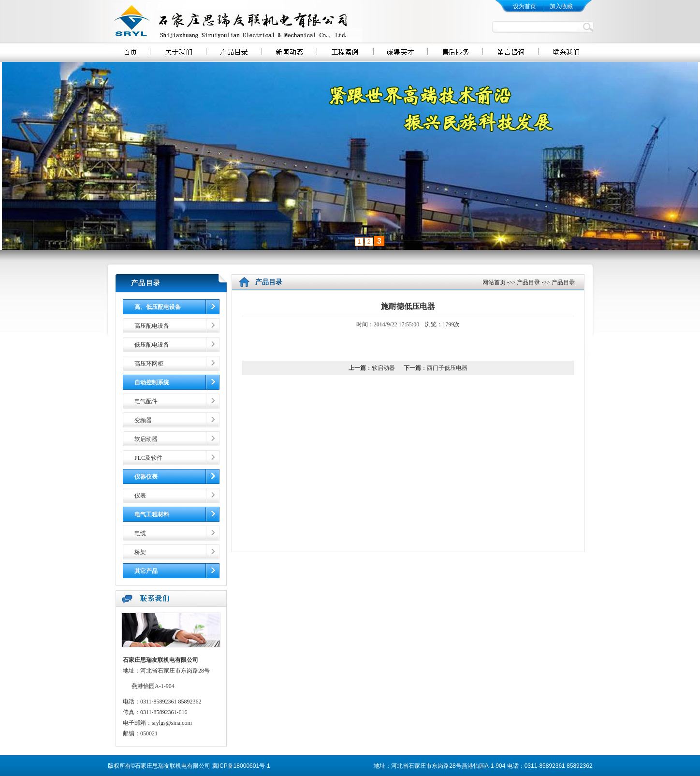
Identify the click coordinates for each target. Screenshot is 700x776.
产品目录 (528, 282)
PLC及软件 (148, 458)
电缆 (140, 533)
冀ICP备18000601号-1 (241, 766)
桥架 (140, 552)
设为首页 (525, 6)
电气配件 (146, 401)
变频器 (143, 420)
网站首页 (494, 282)
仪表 (140, 496)
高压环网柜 (149, 364)
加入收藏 (561, 6)
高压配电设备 (152, 326)
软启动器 (146, 439)
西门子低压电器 (447, 368)
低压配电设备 (152, 345)
